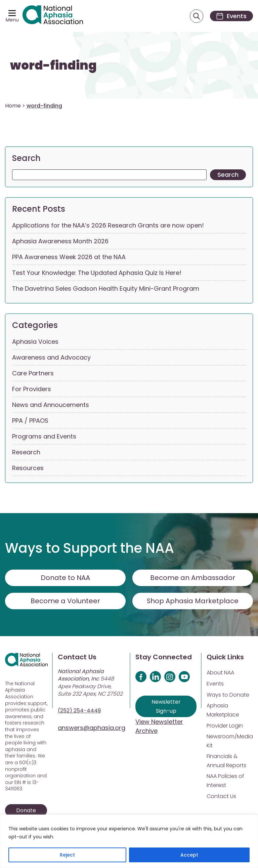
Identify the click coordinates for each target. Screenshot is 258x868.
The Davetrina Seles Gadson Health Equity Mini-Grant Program (106, 289)
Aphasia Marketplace (223, 710)
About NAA (220, 673)
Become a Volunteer (66, 601)
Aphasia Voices (35, 342)
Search (26, 158)
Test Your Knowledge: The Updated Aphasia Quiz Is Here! (97, 273)
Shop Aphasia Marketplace (193, 601)
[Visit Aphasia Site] (53, 16)
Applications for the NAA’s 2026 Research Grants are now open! (108, 226)
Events (215, 684)
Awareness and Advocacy (51, 358)
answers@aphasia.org (92, 728)
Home (13, 106)
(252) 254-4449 (79, 711)
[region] (129, 841)
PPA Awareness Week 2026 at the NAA (69, 257)
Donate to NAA (66, 578)
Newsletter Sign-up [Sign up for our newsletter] (166, 707)
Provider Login (225, 726)
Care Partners (33, 374)
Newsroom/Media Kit (230, 741)
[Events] (230, 16)
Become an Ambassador (193, 578)
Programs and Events (44, 437)
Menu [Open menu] (12, 20)
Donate (26, 811)
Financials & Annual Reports (226, 761)
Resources (28, 468)
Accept (189, 855)
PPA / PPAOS (30, 421)
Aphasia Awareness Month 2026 (60, 241)
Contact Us (221, 797)
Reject (67, 855)
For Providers (32, 389)
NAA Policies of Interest (225, 781)
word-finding (53, 66)
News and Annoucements (51, 405)
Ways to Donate (228, 695)
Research (26, 452)
